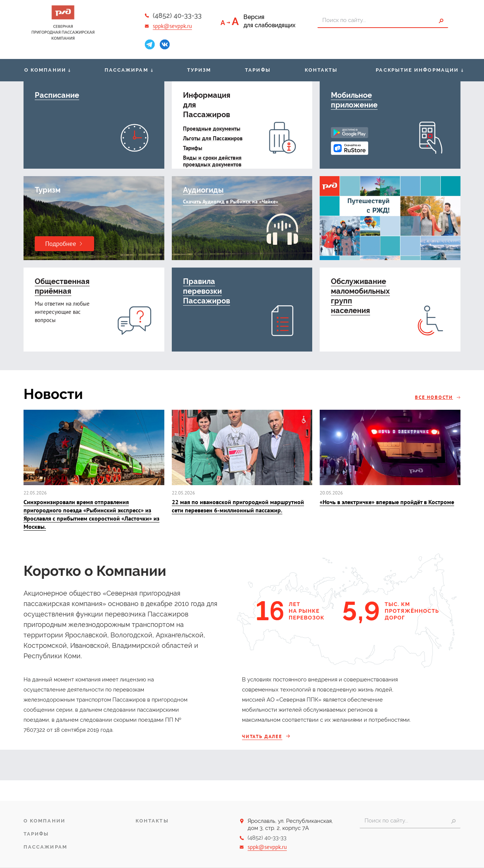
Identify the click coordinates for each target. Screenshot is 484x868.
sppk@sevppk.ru (172, 26)
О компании (45, 70)
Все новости (434, 397)
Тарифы (258, 70)
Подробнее (61, 244)
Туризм (199, 70)
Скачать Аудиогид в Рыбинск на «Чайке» (231, 202)
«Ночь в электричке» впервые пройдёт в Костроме (387, 502)
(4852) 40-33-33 (177, 15)
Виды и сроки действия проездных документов (212, 161)
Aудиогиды (203, 190)
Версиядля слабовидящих (269, 21)
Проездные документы (212, 129)
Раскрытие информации (417, 70)
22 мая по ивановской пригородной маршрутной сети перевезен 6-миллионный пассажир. (238, 506)
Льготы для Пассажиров (213, 138)
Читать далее (262, 736)
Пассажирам (126, 70)
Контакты (321, 70)
